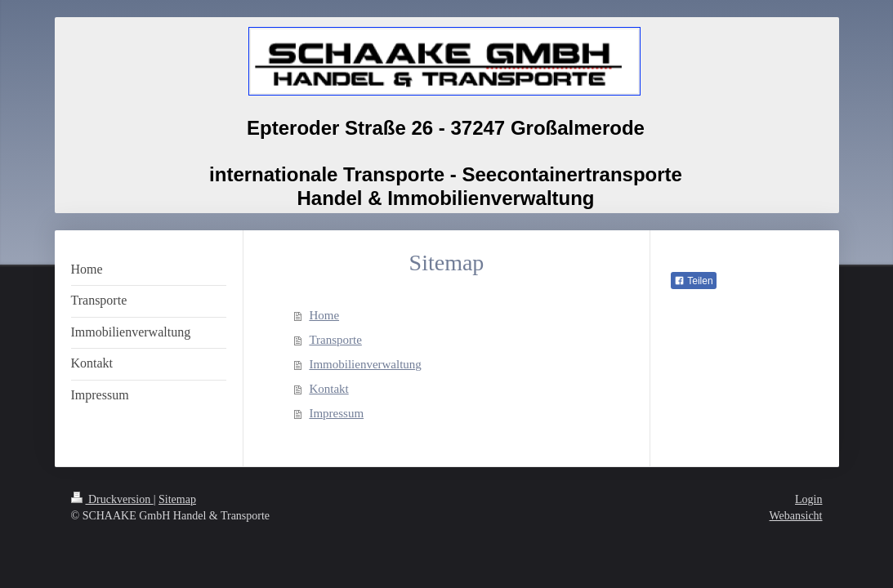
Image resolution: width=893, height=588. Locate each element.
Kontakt (328, 389)
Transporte (335, 340)
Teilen (693, 281)
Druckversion (112, 499)
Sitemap (177, 499)
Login (808, 499)
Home (324, 315)
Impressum (336, 413)
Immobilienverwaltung (365, 364)
